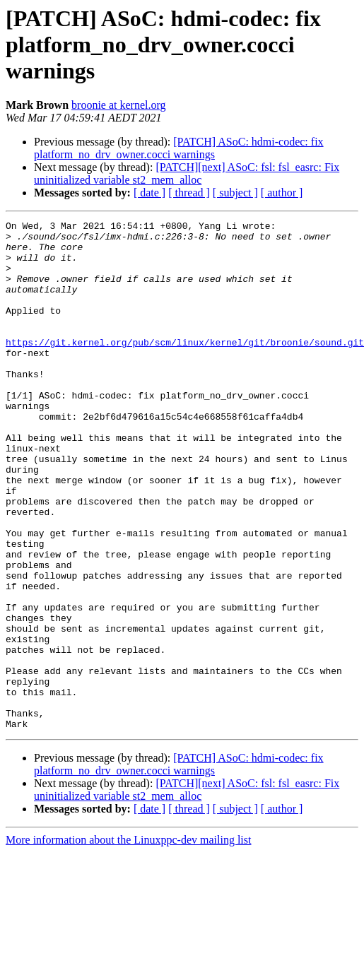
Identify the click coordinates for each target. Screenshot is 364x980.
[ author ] (282, 193)
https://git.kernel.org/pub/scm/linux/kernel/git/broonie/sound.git (185, 367)
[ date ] (149, 193)
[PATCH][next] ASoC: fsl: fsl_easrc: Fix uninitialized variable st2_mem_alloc (187, 173)
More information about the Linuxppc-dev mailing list (128, 941)
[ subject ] (235, 193)
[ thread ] (189, 193)
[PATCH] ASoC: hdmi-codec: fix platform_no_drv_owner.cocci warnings (179, 148)
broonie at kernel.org (118, 105)
